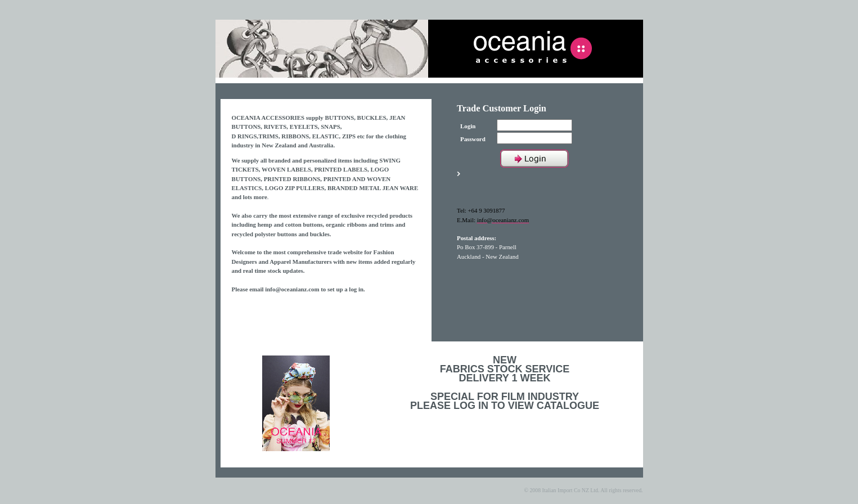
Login (468, 126)
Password (473, 139)
